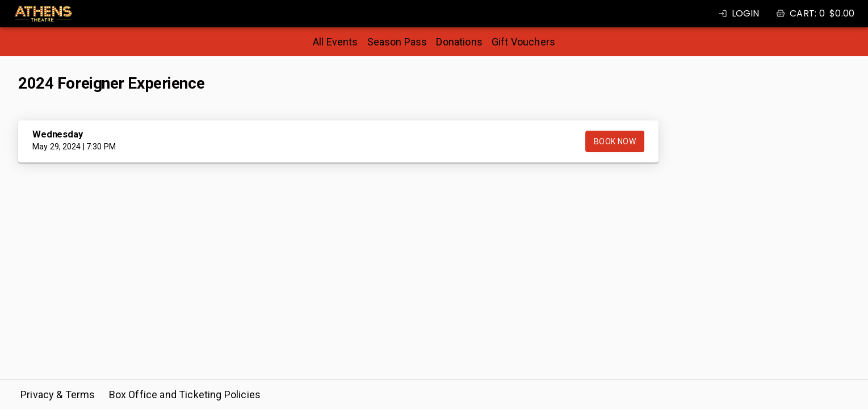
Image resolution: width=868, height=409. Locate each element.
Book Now (615, 141)
